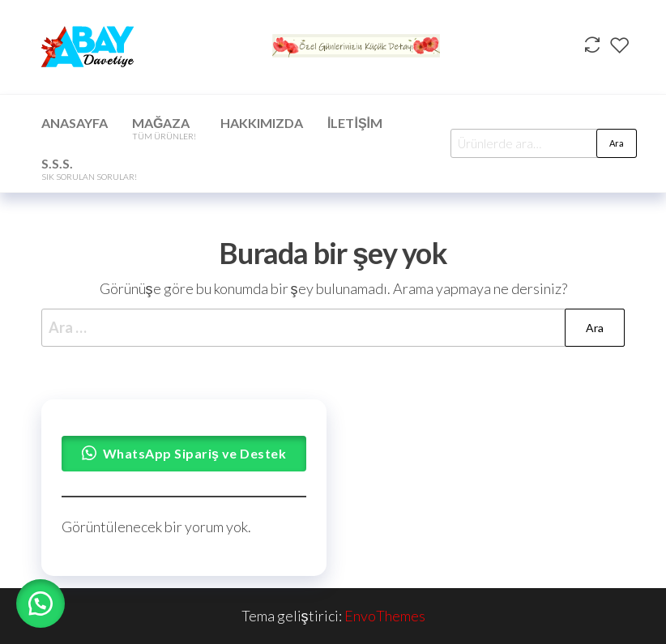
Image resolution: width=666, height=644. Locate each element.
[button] (41, 603)
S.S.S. (89, 168)
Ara (617, 143)
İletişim (355, 123)
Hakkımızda (262, 123)
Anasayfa (75, 123)
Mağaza (164, 128)
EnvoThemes (385, 616)
